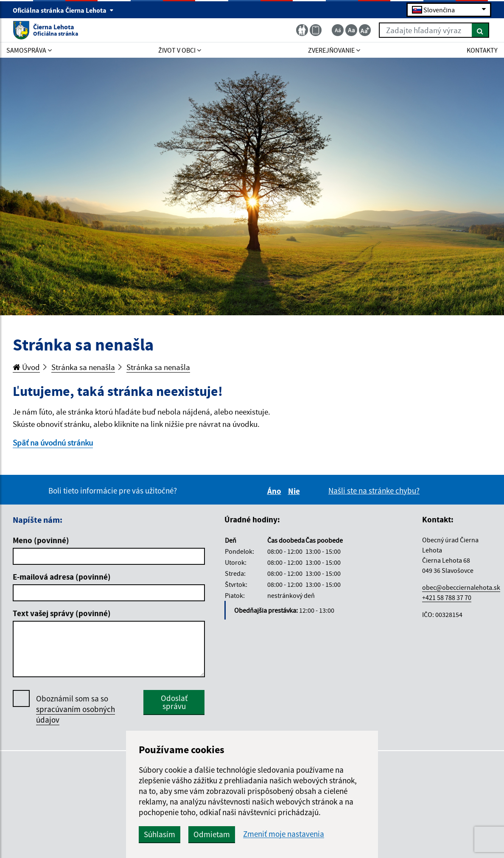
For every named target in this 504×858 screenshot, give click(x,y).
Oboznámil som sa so (76, 709)
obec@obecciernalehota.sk (461, 587)
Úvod (26, 367)
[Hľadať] (480, 30)
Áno (276, 491)
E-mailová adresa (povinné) (62, 577)
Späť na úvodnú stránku (53, 443)
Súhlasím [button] (160, 834)
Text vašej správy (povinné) (62, 613)
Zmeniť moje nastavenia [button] (284, 834)
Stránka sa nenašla (83, 367)
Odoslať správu (174, 702)
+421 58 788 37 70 (447, 597)
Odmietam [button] (212, 834)
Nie (295, 491)
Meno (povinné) (41, 540)
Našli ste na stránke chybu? (374, 491)
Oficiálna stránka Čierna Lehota (63, 10)
